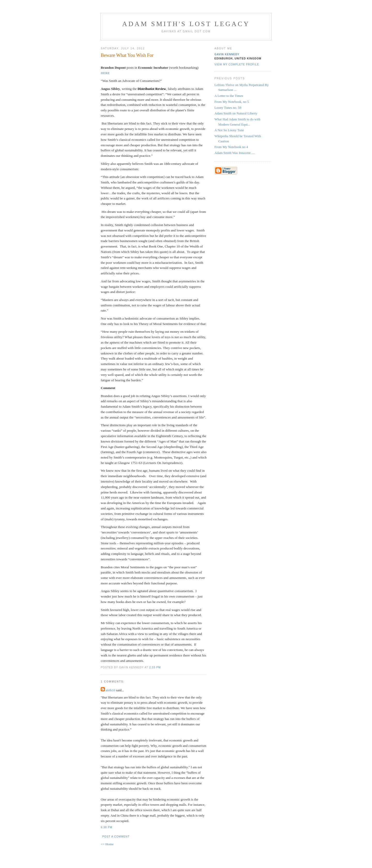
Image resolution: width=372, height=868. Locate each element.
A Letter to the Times (229, 96)
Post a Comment (116, 837)
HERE (105, 73)
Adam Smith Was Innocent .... (235, 153)
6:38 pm (107, 827)
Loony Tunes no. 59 (228, 108)
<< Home (107, 844)
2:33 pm (155, 667)
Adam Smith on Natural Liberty (236, 113)
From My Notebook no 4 (231, 147)
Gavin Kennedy (227, 54)
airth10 (110, 690)
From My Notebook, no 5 (232, 102)
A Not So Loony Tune (229, 130)
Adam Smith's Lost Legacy (186, 24)
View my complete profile (237, 64)
